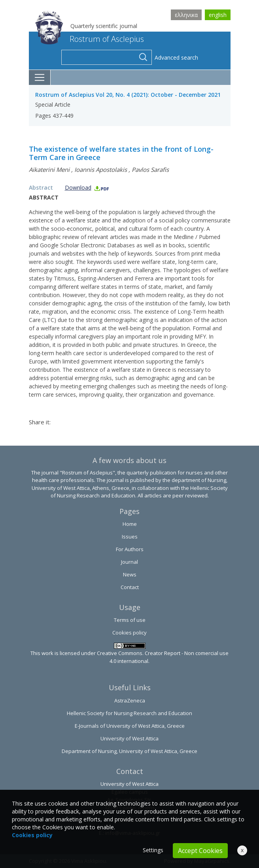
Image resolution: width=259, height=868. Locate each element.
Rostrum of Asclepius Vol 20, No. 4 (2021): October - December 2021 (128, 95)
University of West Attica (129, 738)
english (218, 15)
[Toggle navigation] (40, 77)
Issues (130, 537)
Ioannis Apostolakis (101, 169)
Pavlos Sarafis (150, 169)
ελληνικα (186, 15)
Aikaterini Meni (49, 169)
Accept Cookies (200, 851)
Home (130, 524)
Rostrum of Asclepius (90, 39)
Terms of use (130, 620)
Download (87, 187)
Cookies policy (129, 633)
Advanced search (176, 57)
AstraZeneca (130, 700)
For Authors (130, 549)
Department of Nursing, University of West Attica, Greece (129, 751)
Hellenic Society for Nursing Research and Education (129, 713)
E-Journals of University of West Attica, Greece (130, 726)
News (130, 574)
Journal (129, 562)
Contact (130, 587)
